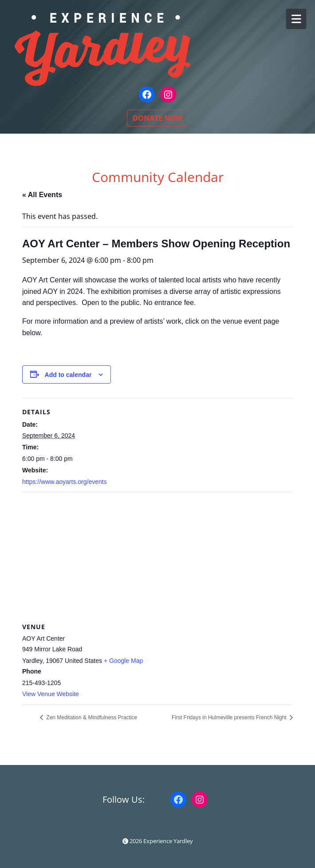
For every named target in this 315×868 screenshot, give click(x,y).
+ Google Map (123, 661)
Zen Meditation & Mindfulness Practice (91, 717)
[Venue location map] (157, 557)
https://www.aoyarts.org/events (65, 482)
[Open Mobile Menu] (296, 19)
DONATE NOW (157, 118)
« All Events (42, 195)
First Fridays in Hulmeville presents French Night (230, 717)
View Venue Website (51, 694)
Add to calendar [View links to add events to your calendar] (68, 375)
